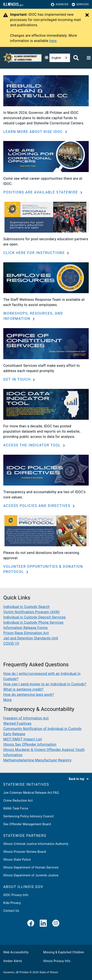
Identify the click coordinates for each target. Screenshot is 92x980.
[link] (31, 923)
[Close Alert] (87, 15)
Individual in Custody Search (26, 607)
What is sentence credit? (23, 689)
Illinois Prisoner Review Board (25, 852)
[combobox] (60, 58)
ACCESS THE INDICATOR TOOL (33, 445)
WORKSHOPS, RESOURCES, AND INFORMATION (33, 316)
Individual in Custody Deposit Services (34, 617)
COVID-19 (11, 643)
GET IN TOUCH (18, 379)
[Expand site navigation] (89, 58)
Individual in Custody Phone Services (33, 622)
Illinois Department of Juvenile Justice (31, 875)
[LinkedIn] (43, 923)
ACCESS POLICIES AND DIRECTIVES (37, 506)
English (56, 58)
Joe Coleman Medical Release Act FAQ (31, 793)
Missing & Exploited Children (64, 952)
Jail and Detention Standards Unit (31, 638)
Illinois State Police (17, 860)
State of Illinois (49, 972)
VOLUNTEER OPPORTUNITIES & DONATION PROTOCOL (43, 569)
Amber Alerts (13, 961)
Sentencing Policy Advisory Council (29, 816)
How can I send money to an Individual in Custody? (45, 684)
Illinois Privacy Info (57, 961)
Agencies (60, 4)
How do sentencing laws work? (29, 695)
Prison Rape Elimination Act (26, 633)
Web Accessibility (16, 952)
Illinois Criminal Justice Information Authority (36, 844)
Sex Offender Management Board (27, 824)
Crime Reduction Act (18, 801)
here (53, 41)
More (7, 700)
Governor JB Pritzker (16, 972)
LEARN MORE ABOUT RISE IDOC (34, 132)
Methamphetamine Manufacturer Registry (37, 760)
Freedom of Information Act (26, 718)
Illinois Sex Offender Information (30, 744)
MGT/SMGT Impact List (23, 739)
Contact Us (11, 911)
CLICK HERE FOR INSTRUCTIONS (35, 253)
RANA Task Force (16, 808)
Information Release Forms (25, 628)
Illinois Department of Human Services (31, 867)
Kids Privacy (12, 903)
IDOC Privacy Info (16, 895)
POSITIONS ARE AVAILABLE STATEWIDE (41, 192)
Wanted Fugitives (17, 723)
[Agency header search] (76, 58)
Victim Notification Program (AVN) (32, 612)
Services (80, 4)
